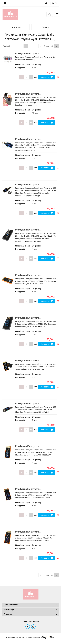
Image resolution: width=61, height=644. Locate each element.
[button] (55, 3)
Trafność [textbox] (7, 46)
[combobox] (15, 46)
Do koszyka (47, 77)
